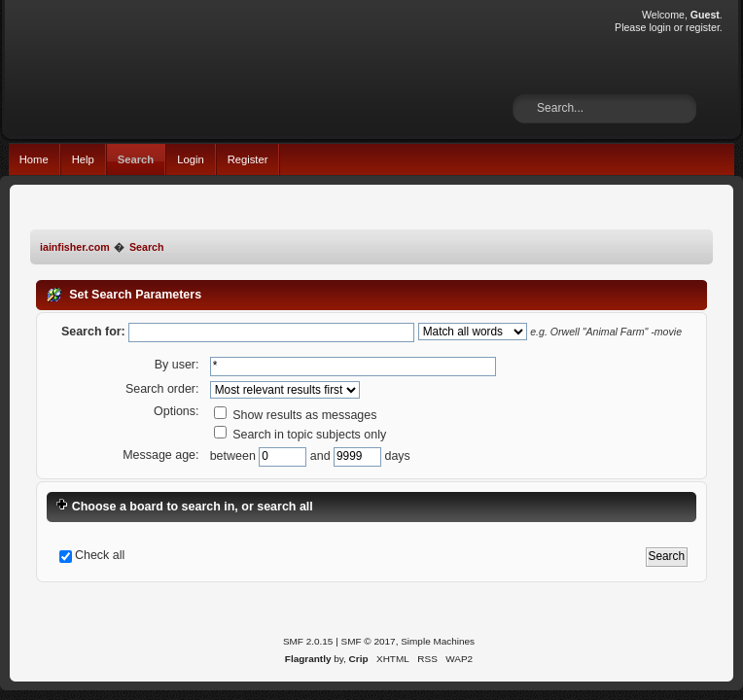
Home (34, 159)
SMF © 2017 (369, 641)
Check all (100, 555)
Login (190, 159)
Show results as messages (296, 415)
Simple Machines (438, 641)
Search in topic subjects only (301, 435)
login (659, 27)
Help (83, 159)
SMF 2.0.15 (308, 641)
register (703, 27)
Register (248, 159)
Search (136, 159)
